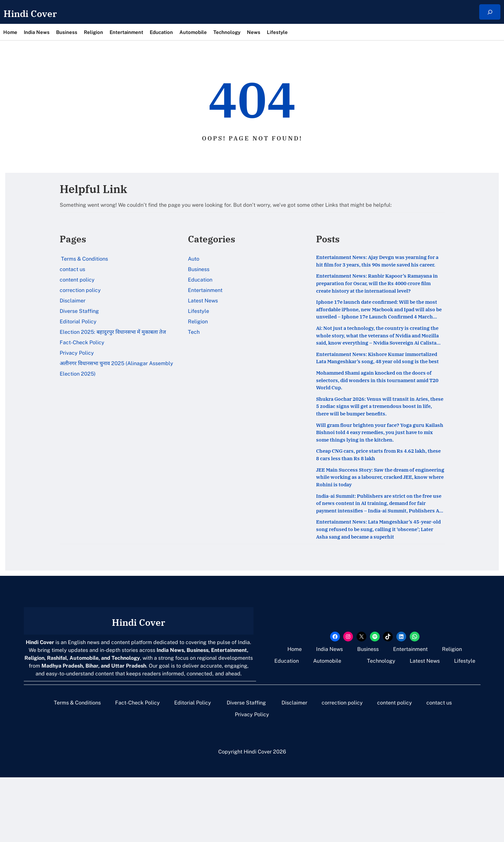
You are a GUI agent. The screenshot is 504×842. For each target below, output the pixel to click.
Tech (194, 332)
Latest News (203, 301)
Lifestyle (199, 311)
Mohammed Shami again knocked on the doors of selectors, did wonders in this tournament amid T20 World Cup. (374, 419)
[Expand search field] (490, 12)
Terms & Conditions (84, 259)
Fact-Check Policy (82, 342)
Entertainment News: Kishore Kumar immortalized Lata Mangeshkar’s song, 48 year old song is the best (375, 389)
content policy (77, 280)
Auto (194, 259)
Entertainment (205, 290)
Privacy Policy (77, 353)
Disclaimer (73, 301)
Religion (198, 322)
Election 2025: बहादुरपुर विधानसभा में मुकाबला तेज (113, 332)
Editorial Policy (79, 322)
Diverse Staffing (80, 311)
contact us (72, 269)
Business (199, 269)
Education (200, 280)
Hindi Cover (41, 12)
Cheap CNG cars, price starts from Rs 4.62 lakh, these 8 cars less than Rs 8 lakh (376, 506)
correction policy (80, 290)
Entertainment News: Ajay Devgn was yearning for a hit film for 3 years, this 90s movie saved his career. (376, 267)
